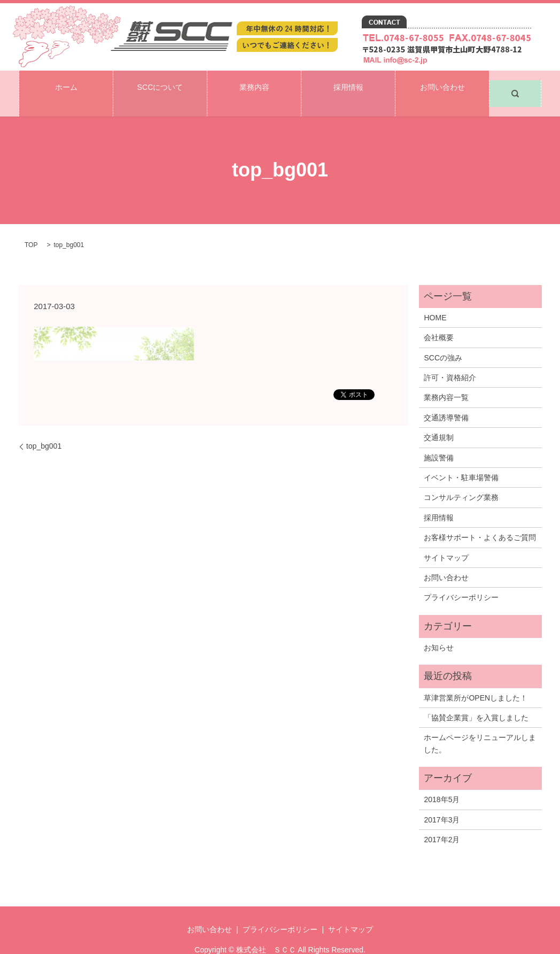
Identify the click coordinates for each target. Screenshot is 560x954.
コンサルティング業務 (461, 479)
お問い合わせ (442, 84)
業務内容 (254, 84)
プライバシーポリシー (461, 579)
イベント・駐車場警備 (461, 458)
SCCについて (160, 84)
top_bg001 (44, 427)
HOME (435, 298)
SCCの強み (443, 338)
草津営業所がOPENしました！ (476, 679)
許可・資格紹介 (450, 359)
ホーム (66, 84)
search (515, 84)
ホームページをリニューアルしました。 (480, 725)
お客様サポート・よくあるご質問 (480, 519)
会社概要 (439, 319)
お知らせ (439, 628)
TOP (31, 226)
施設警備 (439, 438)
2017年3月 (442, 801)
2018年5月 (442, 781)
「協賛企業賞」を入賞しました (476, 698)
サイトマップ (446, 538)
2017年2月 (442, 821)
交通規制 (439, 419)
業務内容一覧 (446, 379)
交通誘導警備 (446, 398)
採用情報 (348, 84)
